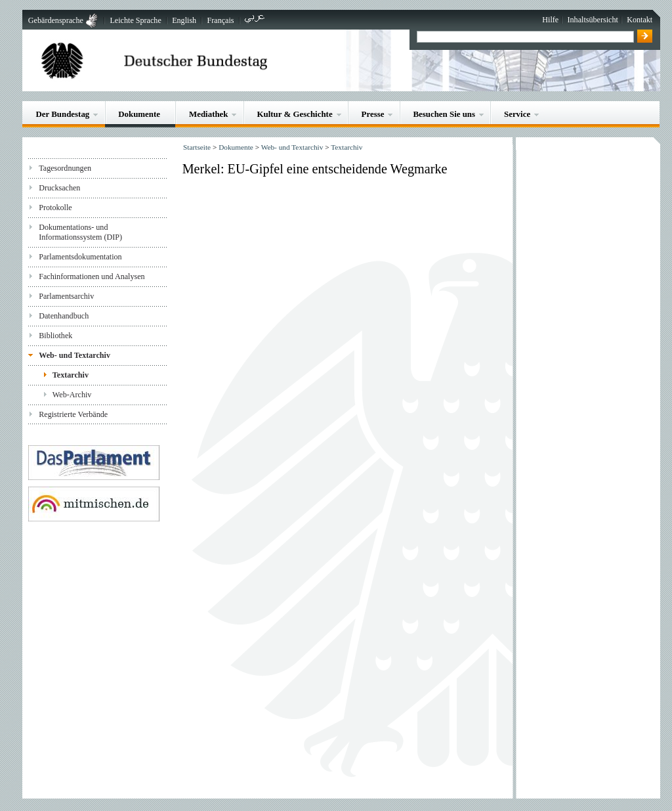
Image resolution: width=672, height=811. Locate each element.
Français (221, 20)
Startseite (197, 147)
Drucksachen (59, 188)
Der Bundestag (62, 114)
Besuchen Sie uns (444, 114)
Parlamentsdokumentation (80, 257)
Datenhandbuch (64, 316)
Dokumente (139, 114)
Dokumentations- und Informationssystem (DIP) (80, 232)
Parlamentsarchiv (66, 296)
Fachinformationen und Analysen (92, 276)
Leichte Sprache (135, 20)
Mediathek (209, 114)
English (184, 20)
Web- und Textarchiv (74, 355)
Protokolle (55, 208)
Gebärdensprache (56, 20)
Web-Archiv (72, 395)
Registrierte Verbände (73, 414)
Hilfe (550, 20)
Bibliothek (55, 336)
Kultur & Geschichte (294, 114)
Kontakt (640, 20)
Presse (373, 114)
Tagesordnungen (65, 168)
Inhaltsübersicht (593, 20)
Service (517, 114)
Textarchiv (71, 375)
